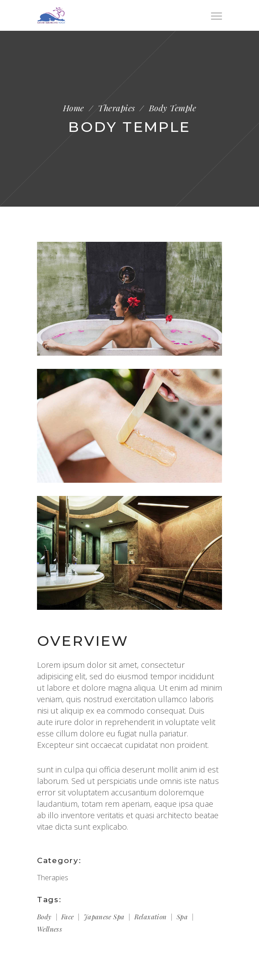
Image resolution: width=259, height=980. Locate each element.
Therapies (116, 108)
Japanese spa (104, 917)
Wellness (50, 929)
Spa (182, 917)
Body (44, 917)
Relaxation (151, 917)
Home (74, 108)
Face (68, 917)
